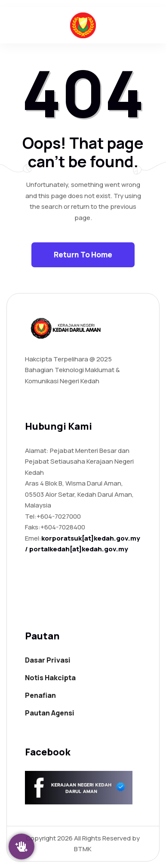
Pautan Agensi (50, 713)
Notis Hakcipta (50, 678)
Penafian (40, 695)
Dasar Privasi (48, 660)
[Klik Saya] (22, 847)
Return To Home (83, 255)
